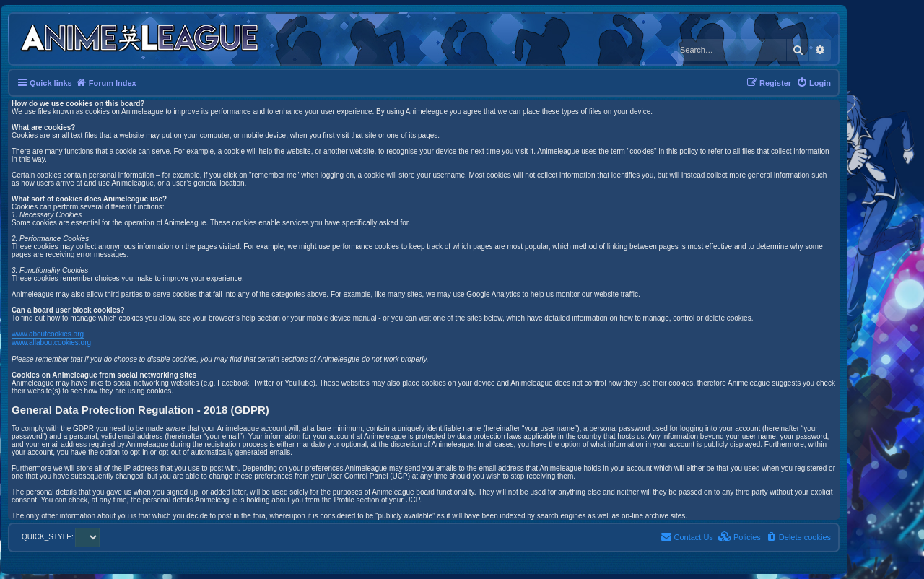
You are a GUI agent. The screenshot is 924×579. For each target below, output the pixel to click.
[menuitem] (814, 83)
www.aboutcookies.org (48, 334)
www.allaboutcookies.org (51, 343)
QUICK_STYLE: (61, 537)
